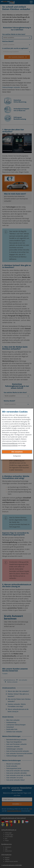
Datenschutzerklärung (10, 443)
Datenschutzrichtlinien (10, 446)
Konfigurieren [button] (17, 456)
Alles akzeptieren (17, 452)
